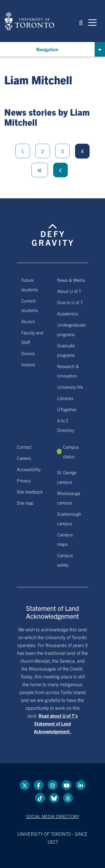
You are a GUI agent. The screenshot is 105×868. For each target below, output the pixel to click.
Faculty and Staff (32, 337)
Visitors (28, 364)
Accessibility (29, 469)
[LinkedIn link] (81, 785)
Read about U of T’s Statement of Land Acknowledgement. (56, 723)
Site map (25, 503)
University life (70, 387)
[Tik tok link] (40, 798)
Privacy (24, 480)
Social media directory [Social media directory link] (53, 816)
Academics (68, 313)
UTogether (67, 409)
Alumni (28, 321)
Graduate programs (66, 350)
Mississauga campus (69, 498)
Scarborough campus (69, 518)
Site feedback (30, 492)
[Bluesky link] (54, 798)
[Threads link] (68, 798)
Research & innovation (68, 371)
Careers (24, 458)
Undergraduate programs (71, 329)
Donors (28, 353)
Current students (30, 305)
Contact (24, 447)
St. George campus (67, 477)
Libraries (65, 398)
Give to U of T (70, 302)
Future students (30, 285)
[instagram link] (53, 785)
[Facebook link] (39, 785)
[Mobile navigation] (92, 22)
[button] (81, 22)
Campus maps (65, 539)
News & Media (71, 280)
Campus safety (65, 560)
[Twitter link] (25, 785)
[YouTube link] (67, 785)
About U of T (69, 291)
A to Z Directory (66, 425)
